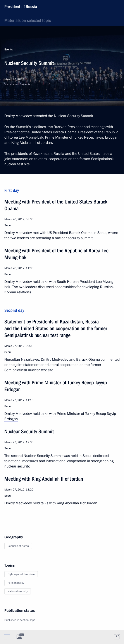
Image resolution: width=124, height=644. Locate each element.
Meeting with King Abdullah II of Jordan (44, 479)
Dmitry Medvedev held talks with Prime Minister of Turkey (50, 414)
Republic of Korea (18, 546)
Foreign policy (16, 583)
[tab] (7, 637)
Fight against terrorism (21, 574)
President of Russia (21, 7)
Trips (33, 620)
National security (18, 591)
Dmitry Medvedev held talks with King (35, 503)
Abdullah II (73, 503)
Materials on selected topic (28, 20)
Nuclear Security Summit (29, 432)
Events (9, 50)
